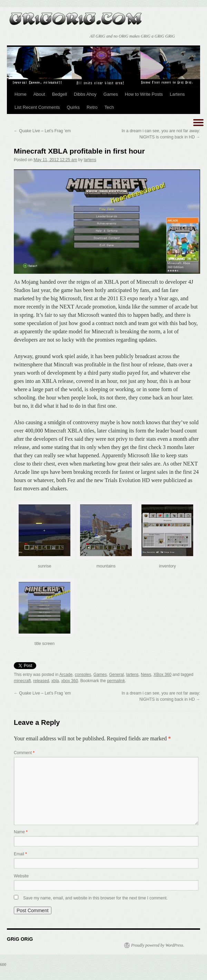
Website (21, 876)
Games (111, 94)
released (41, 681)
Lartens (177, 94)
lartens (90, 160)
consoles (83, 675)
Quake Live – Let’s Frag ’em (42, 131)
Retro (92, 107)
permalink (116, 681)
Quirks (73, 107)
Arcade (66, 675)
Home (21, 94)
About (39, 94)
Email (20, 854)
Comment (24, 753)
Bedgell (60, 94)
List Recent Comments (37, 107)
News (146, 675)
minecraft (22, 681)
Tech (109, 107)
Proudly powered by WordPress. (158, 945)
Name (21, 832)
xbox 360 (70, 681)
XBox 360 (162, 675)
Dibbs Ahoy (85, 94)
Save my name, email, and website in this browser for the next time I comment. (95, 898)
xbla (55, 681)
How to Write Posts (144, 94)
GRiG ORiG (76, 17)
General (116, 675)
